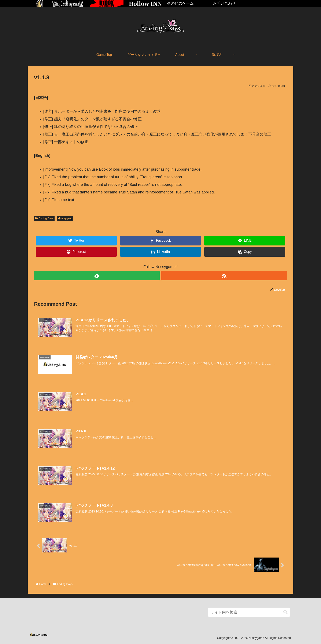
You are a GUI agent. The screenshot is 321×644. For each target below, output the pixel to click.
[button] (285, 612)
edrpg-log (65, 218)
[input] (249, 612)
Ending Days (44, 218)
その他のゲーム (180, 3)
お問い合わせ (224, 3)
